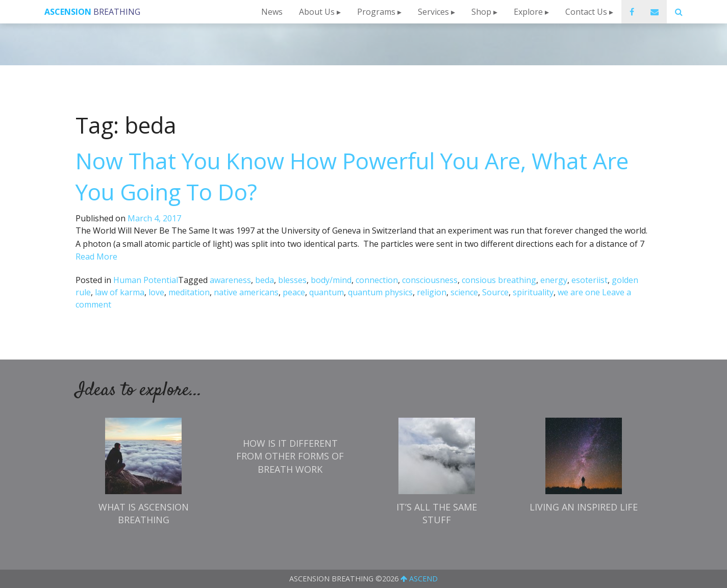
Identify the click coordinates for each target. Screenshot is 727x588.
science (464, 292)
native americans (246, 292)
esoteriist (590, 280)
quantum (327, 292)
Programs (376, 12)
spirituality (533, 292)
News (272, 12)
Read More (96, 257)
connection (377, 280)
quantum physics (380, 292)
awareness (230, 280)
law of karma (120, 292)
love (156, 292)
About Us (317, 12)
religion (432, 292)
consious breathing (499, 280)
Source (495, 292)
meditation (189, 292)
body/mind (331, 280)
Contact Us (586, 12)
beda (265, 280)
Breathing (92, 12)
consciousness (430, 280)
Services (433, 12)
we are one (579, 292)
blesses (292, 280)
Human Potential (146, 280)
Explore (528, 12)
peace (294, 292)
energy (554, 280)
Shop (481, 12)
